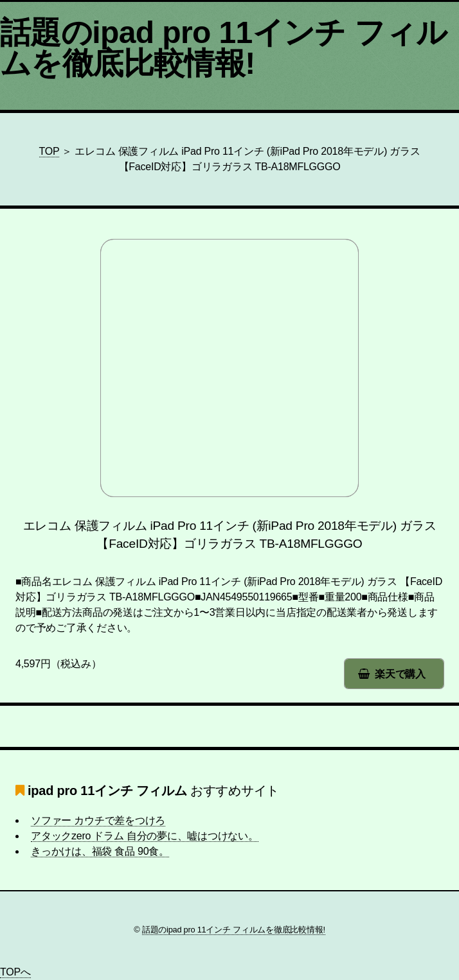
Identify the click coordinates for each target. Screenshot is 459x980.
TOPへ (15, 972)
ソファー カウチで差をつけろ (98, 820)
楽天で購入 (400, 674)
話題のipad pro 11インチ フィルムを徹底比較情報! (224, 48)
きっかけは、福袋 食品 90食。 (100, 851)
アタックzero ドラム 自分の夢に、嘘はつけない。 (145, 836)
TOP (50, 151)
